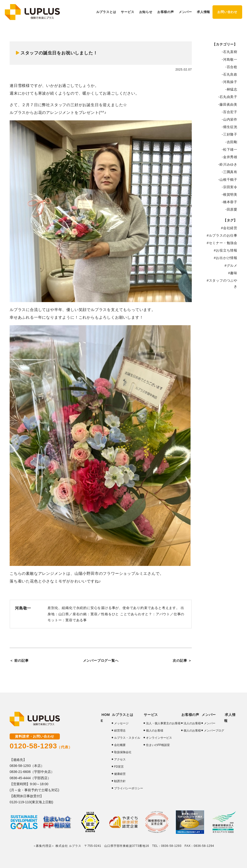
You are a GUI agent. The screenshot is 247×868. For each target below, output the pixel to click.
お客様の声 (189, 715)
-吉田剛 (231, 142)
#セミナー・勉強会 (222, 243)
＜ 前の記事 (19, 661)
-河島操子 (230, 82)
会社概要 (120, 745)
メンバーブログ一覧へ (101, 661)
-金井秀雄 (230, 157)
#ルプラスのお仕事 (222, 235)
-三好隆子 (230, 134)
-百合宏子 (230, 112)
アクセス (120, 759)
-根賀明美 (230, 194)
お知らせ (146, 12)
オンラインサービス (159, 738)
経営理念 (120, 731)
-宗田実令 (230, 187)
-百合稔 (231, 67)
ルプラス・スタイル (127, 738)
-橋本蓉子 (230, 202)
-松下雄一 (230, 149)
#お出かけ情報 (226, 258)
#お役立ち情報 (226, 250)
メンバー (209, 723)
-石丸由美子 (228, 97)
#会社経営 (229, 228)
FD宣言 (119, 767)
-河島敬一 (230, 59)
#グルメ (231, 266)
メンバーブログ (214, 731)
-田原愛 (231, 209)
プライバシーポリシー (128, 788)
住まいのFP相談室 (158, 745)
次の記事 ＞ (182, 661)
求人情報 (203, 12)
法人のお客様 (192, 723)
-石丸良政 (230, 74)
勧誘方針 (120, 781)
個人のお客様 (154, 731)
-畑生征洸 (230, 127)
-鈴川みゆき (228, 164)
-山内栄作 (230, 119)
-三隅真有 (230, 172)
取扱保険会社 (123, 752)
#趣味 (233, 273)
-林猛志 (231, 89)
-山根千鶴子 (228, 180)
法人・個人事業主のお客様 (163, 723)
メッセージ (121, 723)
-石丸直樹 (230, 52)
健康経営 (120, 774)
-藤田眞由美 (228, 104)
